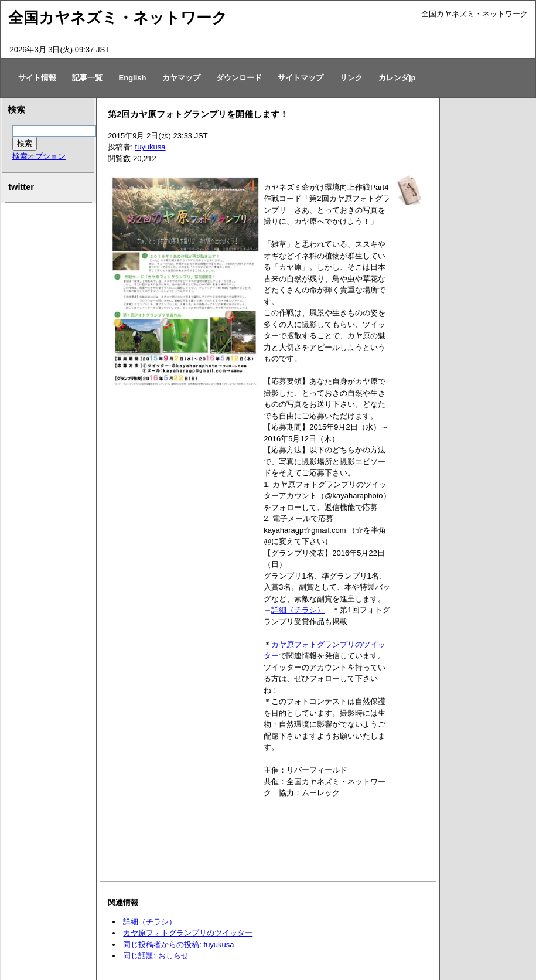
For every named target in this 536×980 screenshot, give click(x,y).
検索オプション (39, 156)
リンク (351, 78)
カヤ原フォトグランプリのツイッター (188, 933)
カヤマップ (181, 78)
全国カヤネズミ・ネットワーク (118, 18)
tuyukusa (151, 147)
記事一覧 (87, 78)
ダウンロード (239, 78)
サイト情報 (37, 78)
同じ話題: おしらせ (156, 956)
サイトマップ (301, 78)
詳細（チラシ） (298, 610)
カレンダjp (397, 78)
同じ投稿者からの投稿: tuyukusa (178, 945)
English (133, 78)
